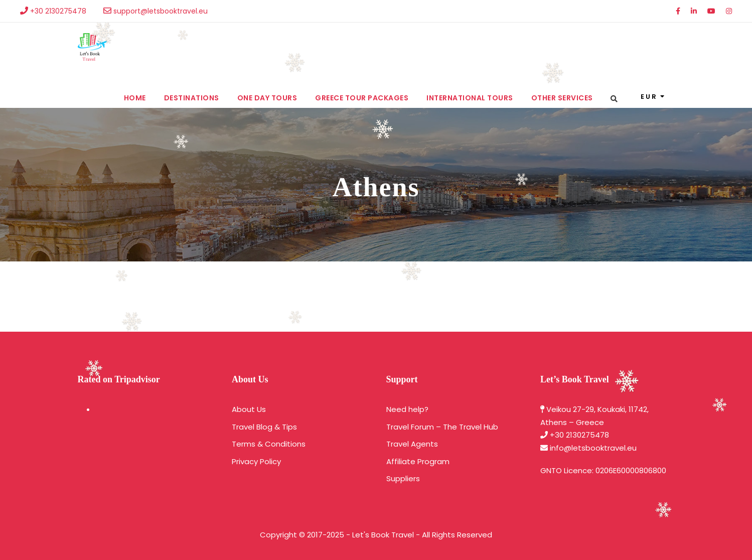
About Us (249, 409)
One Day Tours (267, 98)
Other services (562, 98)
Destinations (192, 98)
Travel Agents (412, 444)
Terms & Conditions (269, 444)
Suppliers (403, 478)
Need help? (407, 409)
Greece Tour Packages (362, 98)
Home (135, 98)
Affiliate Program (418, 461)
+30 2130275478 (579, 435)
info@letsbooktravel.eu (593, 448)
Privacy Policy (256, 461)
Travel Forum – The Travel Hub (442, 427)
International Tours (470, 98)
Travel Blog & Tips (264, 427)
